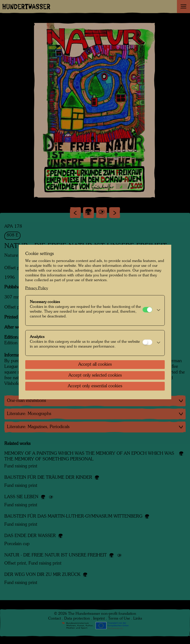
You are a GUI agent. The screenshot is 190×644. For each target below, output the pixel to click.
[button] (157, 310)
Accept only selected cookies (95, 375)
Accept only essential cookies (95, 386)
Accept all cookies (95, 365)
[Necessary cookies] (147, 310)
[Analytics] (147, 342)
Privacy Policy (37, 288)
